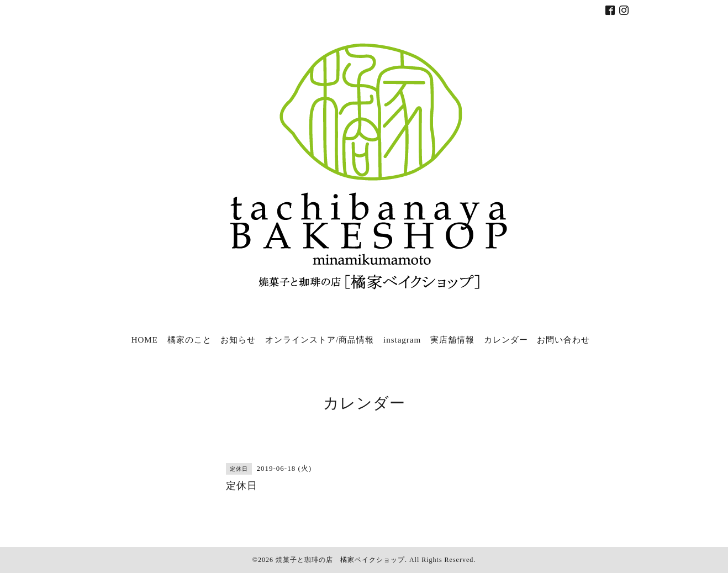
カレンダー (506, 340)
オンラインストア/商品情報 (320, 340)
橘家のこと (189, 340)
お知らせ (238, 340)
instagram (402, 340)
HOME (145, 340)
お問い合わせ (563, 340)
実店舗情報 (452, 340)
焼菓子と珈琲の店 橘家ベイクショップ (340, 560)
